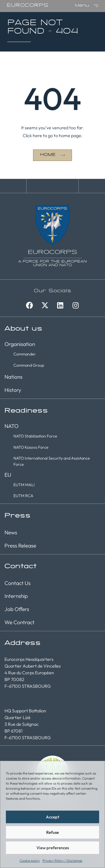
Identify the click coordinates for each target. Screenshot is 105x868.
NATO (11, 426)
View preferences (53, 848)
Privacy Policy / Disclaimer (63, 861)
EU (8, 475)
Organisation (20, 344)
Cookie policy (30, 861)
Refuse (53, 832)
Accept (53, 817)
